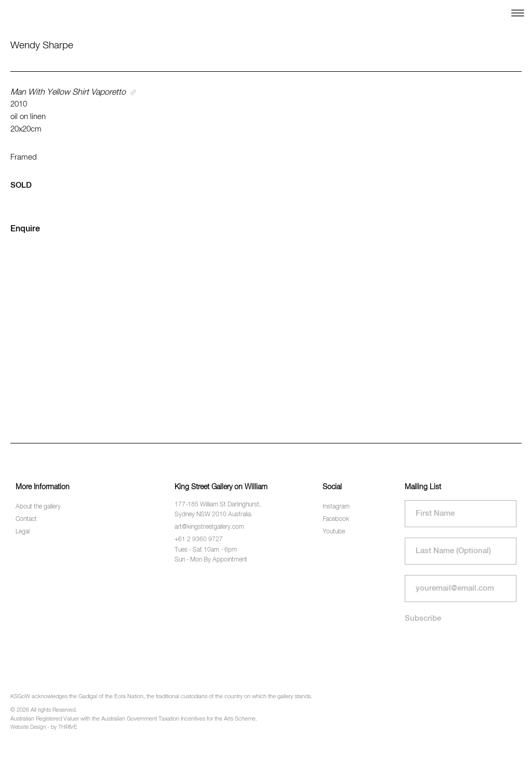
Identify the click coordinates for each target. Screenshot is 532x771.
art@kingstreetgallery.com (209, 527)
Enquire (25, 229)
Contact (26, 519)
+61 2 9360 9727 (199, 540)
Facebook (336, 519)
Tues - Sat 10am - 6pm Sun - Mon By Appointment (211, 555)
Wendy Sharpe (42, 45)
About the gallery (38, 507)
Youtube (334, 532)
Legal (23, 532)
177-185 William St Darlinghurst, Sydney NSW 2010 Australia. (218, 510)
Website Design (28, 727)
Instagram (336, 507)
